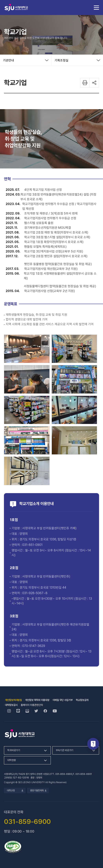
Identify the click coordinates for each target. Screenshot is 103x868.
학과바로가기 (14, 750)
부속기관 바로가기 (65, 750)
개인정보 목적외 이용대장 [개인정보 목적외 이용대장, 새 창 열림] (37, 700)
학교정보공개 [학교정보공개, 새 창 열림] (82, 700)
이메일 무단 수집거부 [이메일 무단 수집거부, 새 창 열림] (63, 700)
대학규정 (15, 790)
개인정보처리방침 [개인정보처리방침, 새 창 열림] (13, 700)
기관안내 (8, 60)
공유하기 (94, 83)
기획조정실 (61, 60)
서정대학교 (16, 8)
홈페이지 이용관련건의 (32, 705)
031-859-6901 (84, 774)
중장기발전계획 (38, 790)
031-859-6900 (64, 774)
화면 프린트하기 (85, 83)
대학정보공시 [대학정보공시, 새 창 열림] (11, 705)
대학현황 (12, 760)
